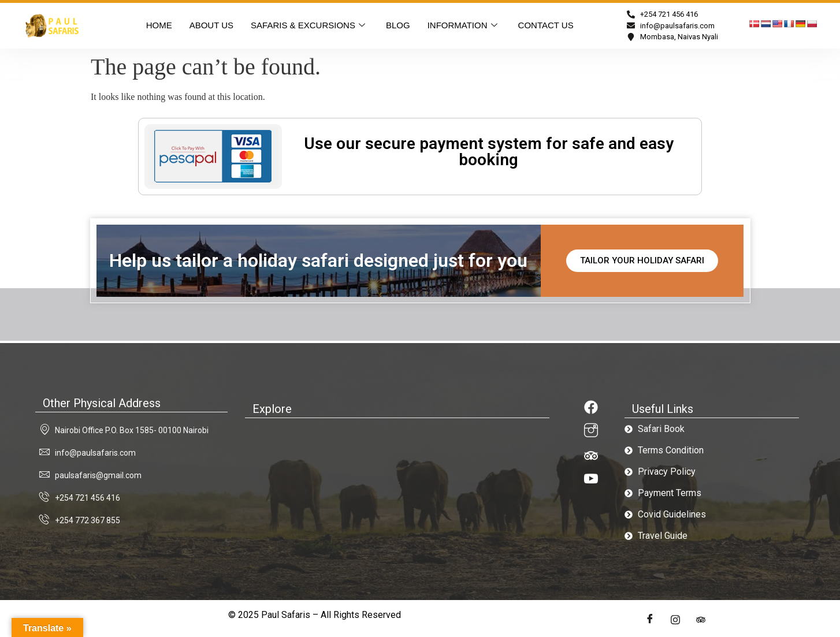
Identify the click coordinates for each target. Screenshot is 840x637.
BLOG (398, 25)
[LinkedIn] (701, 620)
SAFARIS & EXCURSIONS (308, 25)
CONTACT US (546, 25)
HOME (159, 25)
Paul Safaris (286, 615)
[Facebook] (650, 620)
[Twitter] (675, 620)
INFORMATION (462, 25)
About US (211, 25)
